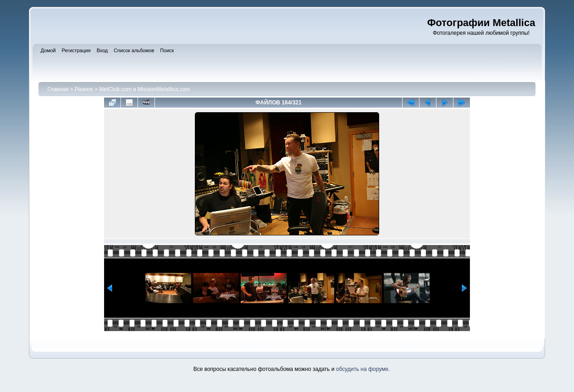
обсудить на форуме (362, 369)
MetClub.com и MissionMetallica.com (144, 89)
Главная (58, 89)
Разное (84, 89)
